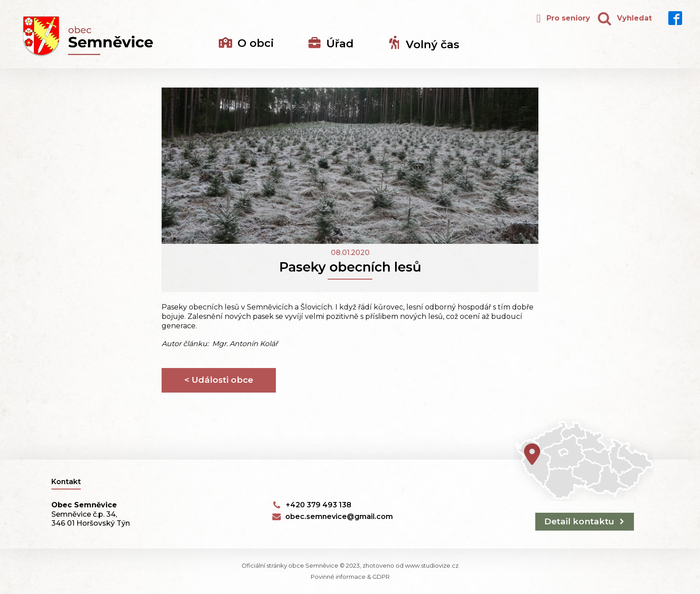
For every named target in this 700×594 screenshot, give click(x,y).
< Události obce (219, 380)
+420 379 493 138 (319, 505)
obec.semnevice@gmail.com (339, 517)
